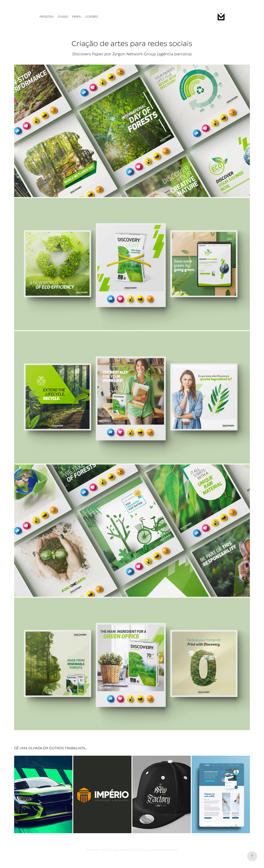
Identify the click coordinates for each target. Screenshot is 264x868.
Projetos (47, 17)
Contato (92, 17)
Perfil (77, 17)
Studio (63, 17)
